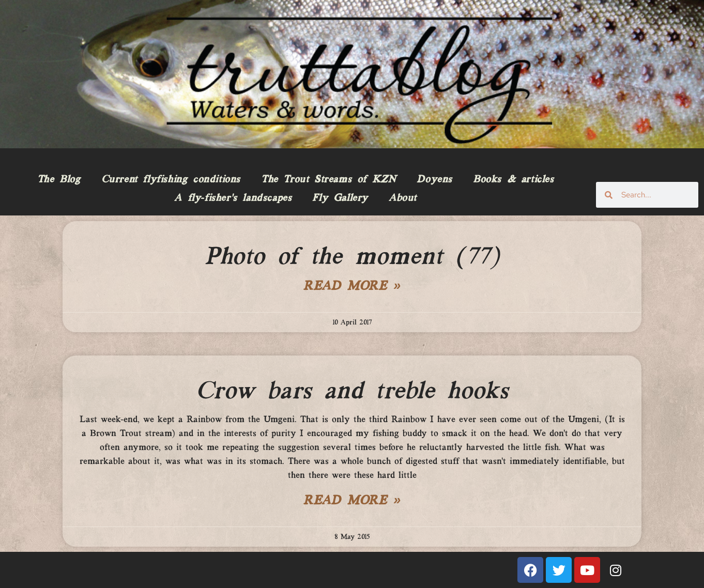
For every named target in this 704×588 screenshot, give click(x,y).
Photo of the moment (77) (352, 257)
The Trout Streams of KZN (328, 180)
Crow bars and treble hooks (352, 392)
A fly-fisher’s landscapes (233, 198)
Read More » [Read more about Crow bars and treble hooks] (352, 501)
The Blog (59, 180)
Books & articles (514, 180)
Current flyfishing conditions (171, 180)
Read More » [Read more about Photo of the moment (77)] (352, 287)
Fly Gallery (340, 198)
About (403, 198)
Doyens (434, 180)
